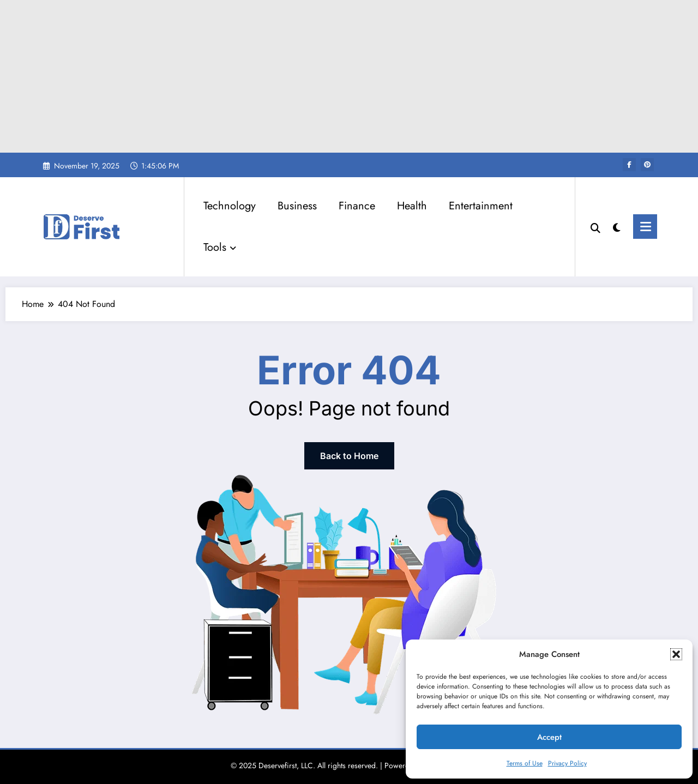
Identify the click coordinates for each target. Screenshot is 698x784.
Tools (220, 247)
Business (297, 206)
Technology (230, 206)
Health (412, 206)
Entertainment (481, 206)
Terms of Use (525, 763)
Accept (549, 737)
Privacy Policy (567, 763)
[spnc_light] (617, 226)
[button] (676, 654)
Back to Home (349, 456)
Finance (357, 206)
